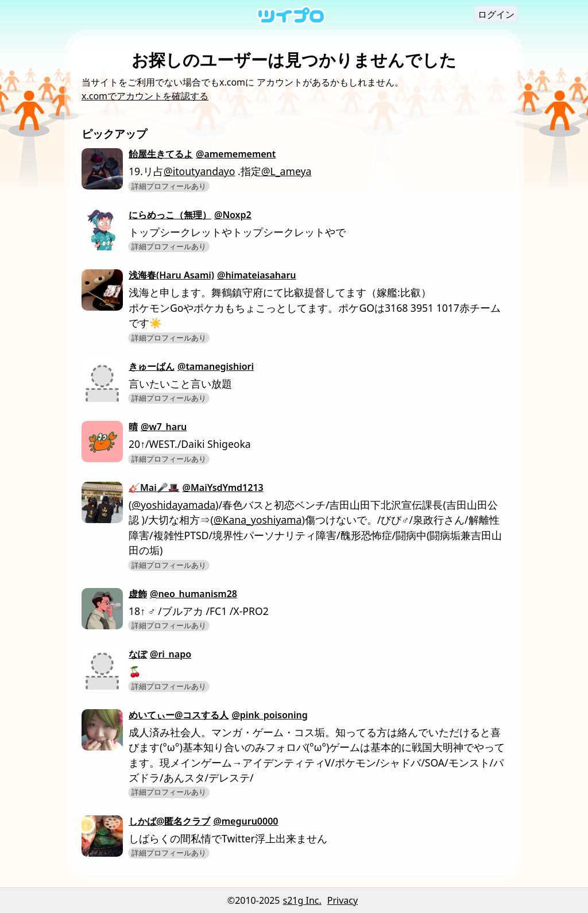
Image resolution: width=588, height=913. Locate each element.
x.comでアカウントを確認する (145, 96)
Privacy (343, 900)
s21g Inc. (302, 900)
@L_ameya (287, 171)
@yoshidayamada (173, 505)
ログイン (496, 14)
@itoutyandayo (200, 171)
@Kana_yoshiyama (258, 520)
